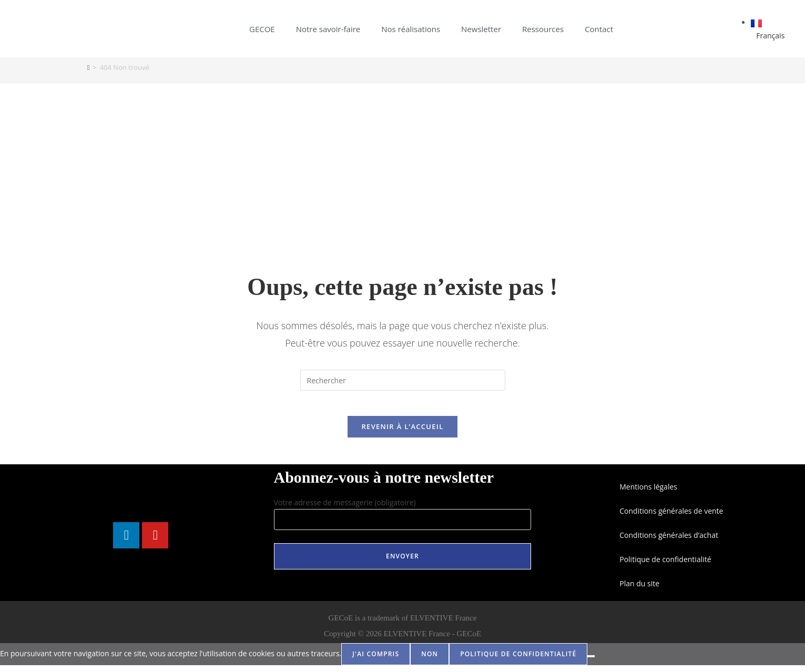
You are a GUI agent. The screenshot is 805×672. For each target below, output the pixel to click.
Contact (599, 29)
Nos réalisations (411, 29)
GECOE (262, 29)
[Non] (591, 663)
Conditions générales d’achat (669, 542)
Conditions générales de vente (671, 518)
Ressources (543, 29)
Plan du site (639, 590)
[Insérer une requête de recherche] (403, 380)
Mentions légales (648, 493)
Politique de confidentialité (665, 566)
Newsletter (481, 29)
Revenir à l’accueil (402, 433)
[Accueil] (89, 67)
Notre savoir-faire (328, 29)
